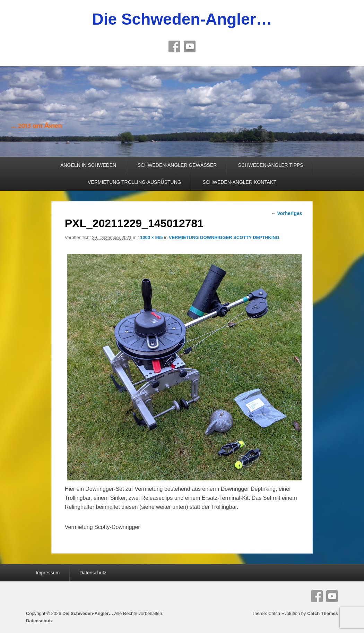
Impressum (48, 573)
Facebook (174, 46)
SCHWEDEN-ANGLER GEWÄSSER (177, 165)
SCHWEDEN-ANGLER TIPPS (271, 165)
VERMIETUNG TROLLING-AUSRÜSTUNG (135, 182)
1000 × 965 (151, 237)
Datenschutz (93, 573)
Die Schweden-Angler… (182, 19)
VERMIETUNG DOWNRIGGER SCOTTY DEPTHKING (224, 237)
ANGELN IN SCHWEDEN (88, 165)
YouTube (190, 46)
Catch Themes (323, 613)
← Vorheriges (286, 213)
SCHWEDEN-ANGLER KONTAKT (239, 182)
